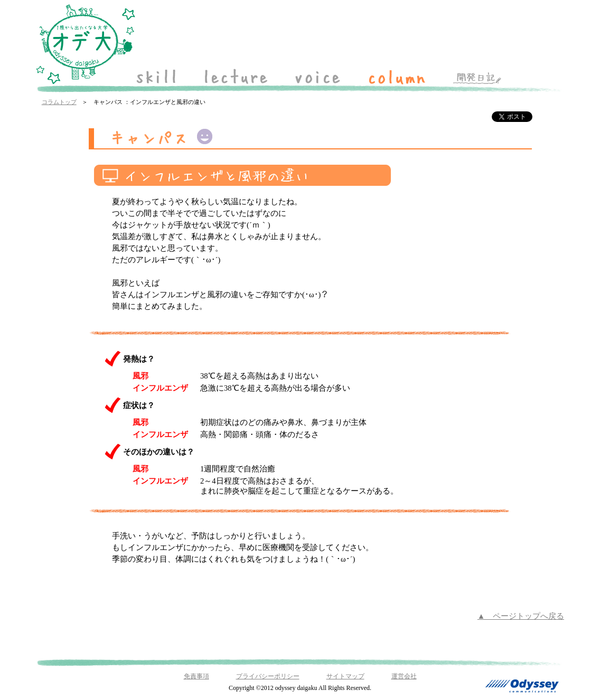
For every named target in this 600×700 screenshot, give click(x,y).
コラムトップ (59, 102)
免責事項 (196, 676)
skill (156, 77)
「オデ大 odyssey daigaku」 (86, 44)
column (397, 77)
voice (317, 77)
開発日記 (477, 77)
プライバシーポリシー (268, 676)
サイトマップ (345, 676)
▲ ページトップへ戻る (521, 616)
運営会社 (404, 676)
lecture (236, 77)
